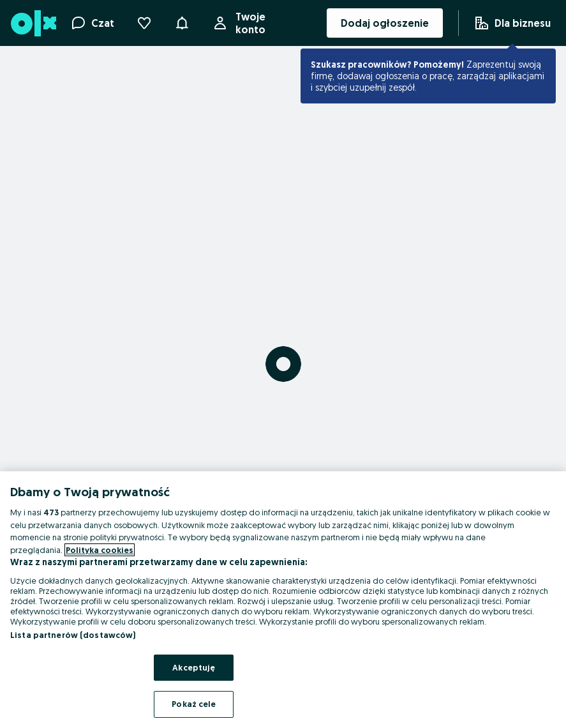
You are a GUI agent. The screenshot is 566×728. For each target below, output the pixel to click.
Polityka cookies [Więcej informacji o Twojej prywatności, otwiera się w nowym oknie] (100, 550)
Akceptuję (194, 667)
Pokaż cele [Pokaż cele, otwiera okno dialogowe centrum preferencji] (194, 704)
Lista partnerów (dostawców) (73, 635)
